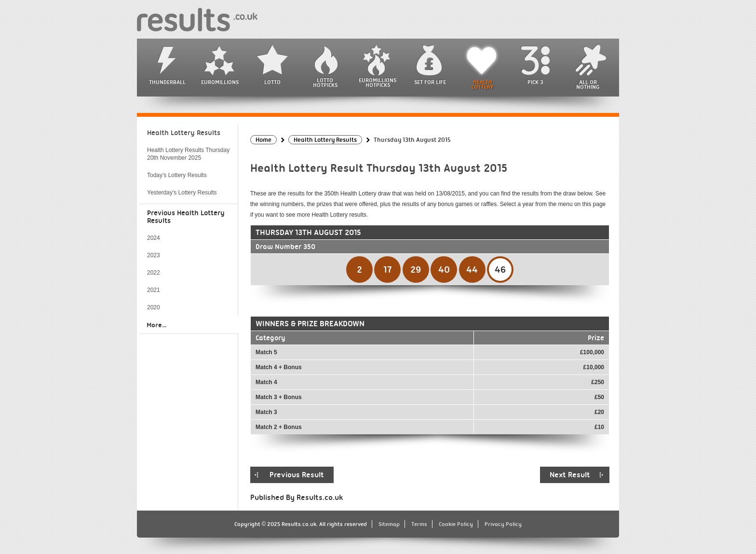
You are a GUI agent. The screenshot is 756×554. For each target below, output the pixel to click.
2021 (154, 290)
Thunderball (167, 82)
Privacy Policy (503, 524)
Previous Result (297, 475)
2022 (154, 273)
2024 (154, 238)
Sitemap (389, 524)
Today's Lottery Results (177, 175)
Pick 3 (535, 82)
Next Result (570, 475)
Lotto (272, 82)
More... (156, 325)
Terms (419, 524)
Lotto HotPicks (325, 83)
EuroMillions (220, 82)
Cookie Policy (456, 524)
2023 (154, 255)
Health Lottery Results (184, 133)
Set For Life (430, 82)
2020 (154, 307)
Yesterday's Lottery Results (182, 193)
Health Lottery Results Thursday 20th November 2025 (188, 154)
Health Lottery (483, 84)
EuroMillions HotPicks (378, 83)
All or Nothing (588, 84)
